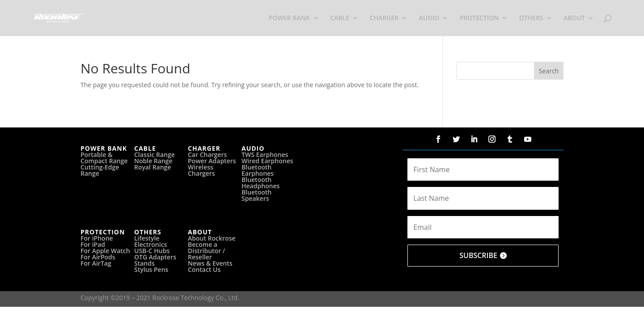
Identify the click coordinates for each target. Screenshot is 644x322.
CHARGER (384, 18)
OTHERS (531, 18)
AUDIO (429, 18)
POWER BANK (289, 18)
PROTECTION (479, 18)
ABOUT (574, 18)
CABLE (340, 18)
